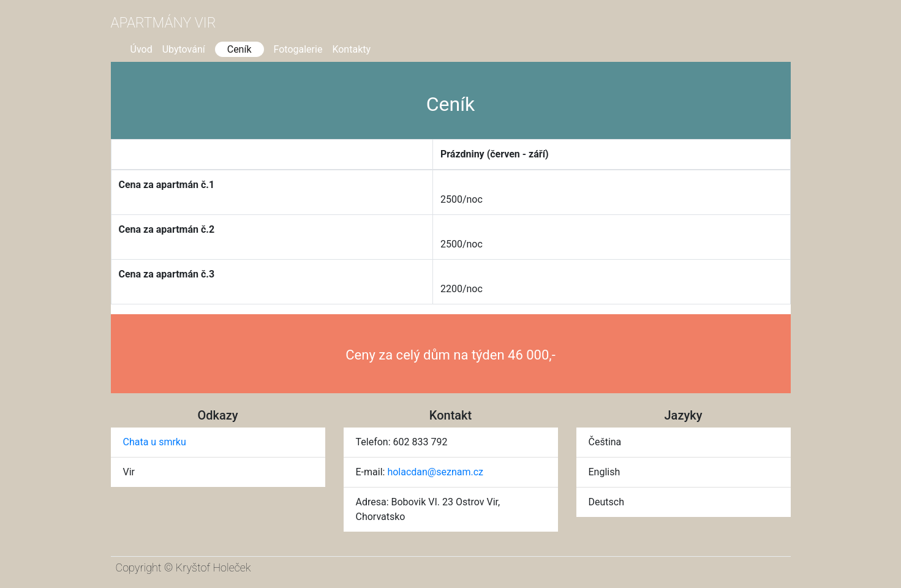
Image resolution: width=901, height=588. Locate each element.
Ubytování (184, 49)
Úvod (141, 49)
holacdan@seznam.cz (435, 472)
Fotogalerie (298, 49)
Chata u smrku (155, 442)
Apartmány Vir (164, 23)
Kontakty (351, 49)
